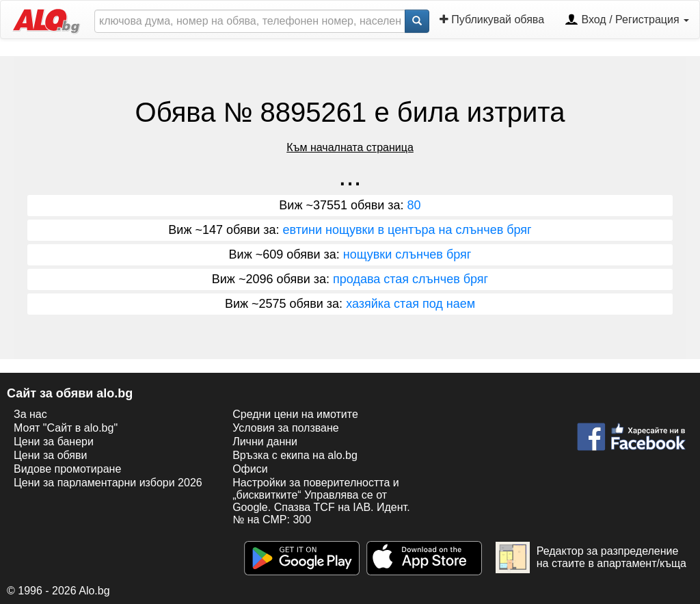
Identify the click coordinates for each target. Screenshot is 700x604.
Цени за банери (54, 442)
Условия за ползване (286, 428)
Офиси (250, 469)
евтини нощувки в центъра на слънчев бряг (407, 230)
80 (414, 205)
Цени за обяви (50, 455)
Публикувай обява (492, 19)
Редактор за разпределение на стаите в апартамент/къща (591, 557)
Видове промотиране (67, 469)
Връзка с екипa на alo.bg (295, 455)
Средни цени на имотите (295, 414)
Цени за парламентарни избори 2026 (108, 483)
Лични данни (265, 442)
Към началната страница (350, 147)
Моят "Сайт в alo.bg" (66, 428)
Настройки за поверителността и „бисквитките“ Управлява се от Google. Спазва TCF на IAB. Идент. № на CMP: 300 (321, 501)
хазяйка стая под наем (410, 304)
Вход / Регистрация (627, 21)
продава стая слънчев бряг (410, 279)
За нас (30, 414)
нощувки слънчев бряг (407, 254)
